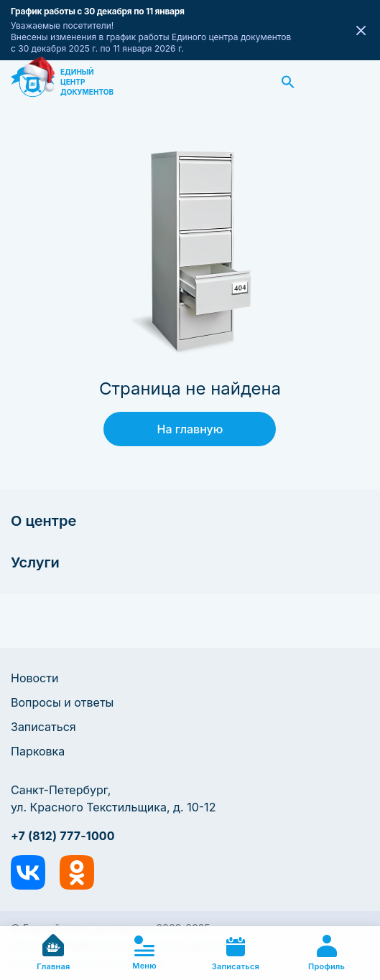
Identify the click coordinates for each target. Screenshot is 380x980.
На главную (190, 429)
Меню (144, 953)
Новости (34, 678)
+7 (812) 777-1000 (63, 836)
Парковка (38, 751)
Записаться (43, 727)
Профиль (326, 953)
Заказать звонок (353, 82)
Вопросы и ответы (62, 702)
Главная (53, 953)
